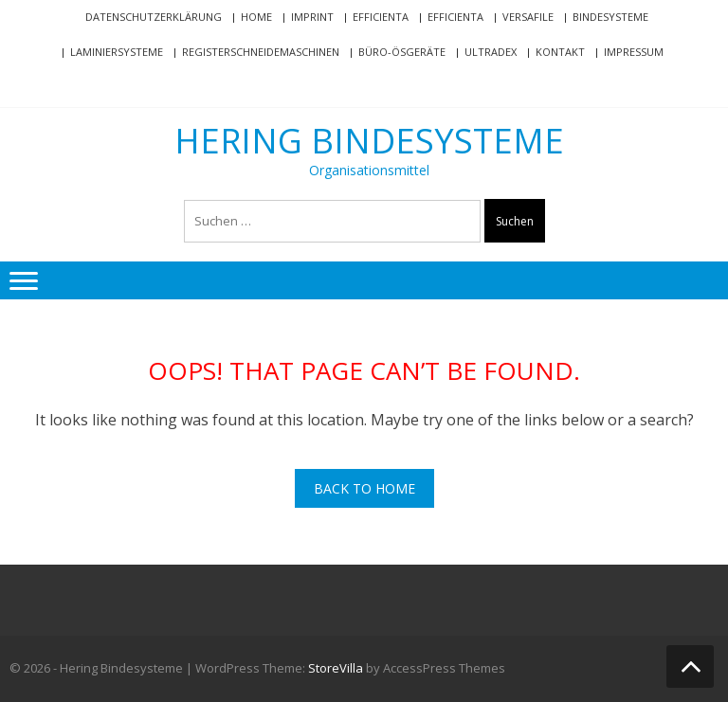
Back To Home (364, 488)
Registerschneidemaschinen (261, 52)
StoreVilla (336, 668)
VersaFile (528, 17)
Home (256, 17)
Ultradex (491, 52)
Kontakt (560, 52)
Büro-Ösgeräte (402, 52)
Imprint (312, 17)
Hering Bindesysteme (369, 141)
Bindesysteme (610, 17)
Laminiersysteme (117, 52)
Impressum (634, 52)
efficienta (381, 17)
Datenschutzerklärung (154, 17)
